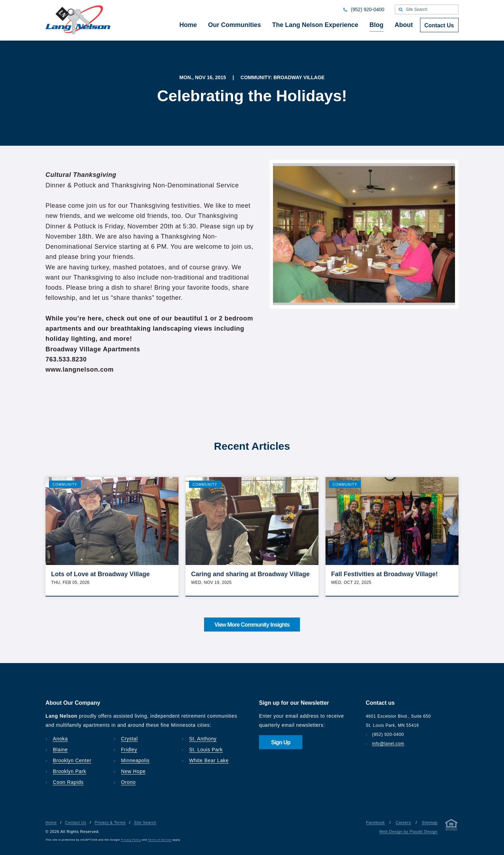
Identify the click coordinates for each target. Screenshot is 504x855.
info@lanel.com (388, 744)
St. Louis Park (206, 750)
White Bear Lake (209, 760)
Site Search (145, 822)
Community (65, 485)
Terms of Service (160, 840)
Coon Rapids (68, 782)
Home (51, 822)
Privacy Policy (131, 840)
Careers (403, 822)
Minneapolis (135, 760)
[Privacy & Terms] (451, 826)
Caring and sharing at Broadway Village (250, 574)
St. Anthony (203, 739)
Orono (128, 782)
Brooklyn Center (72, 760)
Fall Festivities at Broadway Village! (384, 574)
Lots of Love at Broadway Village (100, 574)
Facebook (375, 822)
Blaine (60, 750)
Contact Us (76, 822)
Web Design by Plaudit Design (408, 832)
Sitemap (430, 822)
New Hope (134, 771)
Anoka (60, 739)
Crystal (129, 739)
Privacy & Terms (110, 822)
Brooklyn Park (69, 771)
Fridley (129, 750)
